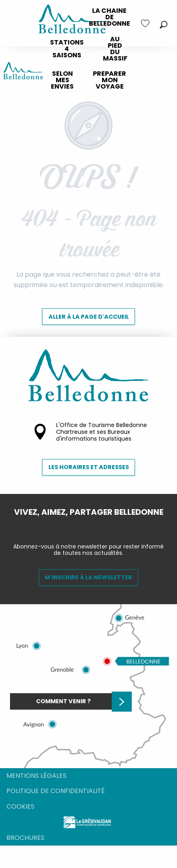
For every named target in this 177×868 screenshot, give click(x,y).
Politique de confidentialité (56, 791)
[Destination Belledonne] (23, 72)
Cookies (20, 806)
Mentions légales (36, 776)
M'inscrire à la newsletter (88, 577)
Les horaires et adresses (89, 467)
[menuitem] (110, 17)
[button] (164, 25)
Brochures (25, 838)
